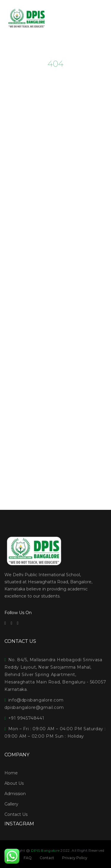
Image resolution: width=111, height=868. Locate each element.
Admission (15, 794)
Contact (47, 858)
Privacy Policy (75, 858)
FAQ (28, 858)
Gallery (11, 804)
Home (11, 773)
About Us (14, 783)
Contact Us (16, 814)
